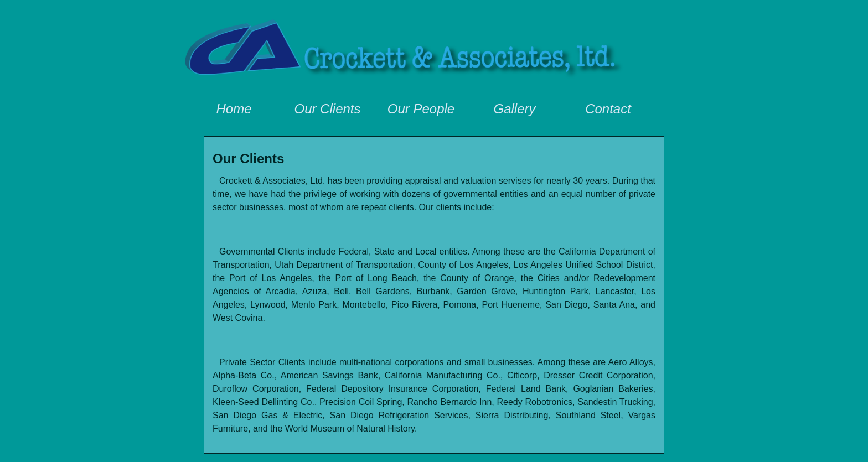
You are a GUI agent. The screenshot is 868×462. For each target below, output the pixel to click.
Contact (608, 109)
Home (234, 109)
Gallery (514, 109)
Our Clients (327, 109)
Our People (421, 109)
